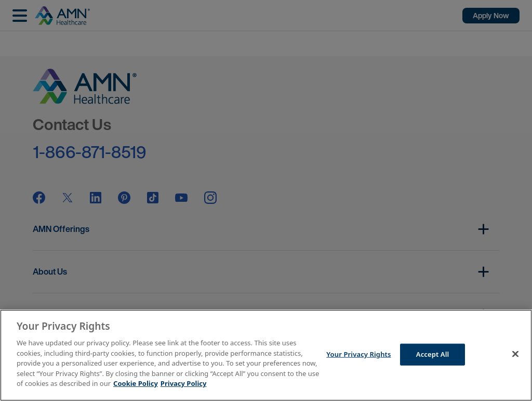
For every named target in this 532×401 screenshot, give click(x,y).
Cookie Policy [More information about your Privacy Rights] (136, 383)
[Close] (515, 354)
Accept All (433, 354)
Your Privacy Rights (358, 354)
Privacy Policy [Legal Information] (184, 383)
